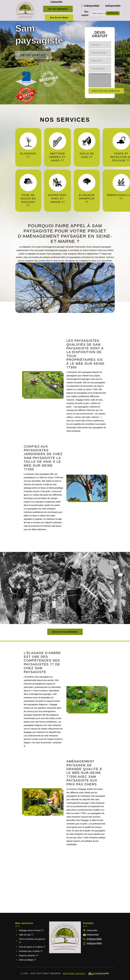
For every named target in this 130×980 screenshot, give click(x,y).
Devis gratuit (33, 55)
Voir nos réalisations (58, 9)
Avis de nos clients (59, 18)
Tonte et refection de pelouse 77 (32, 941)
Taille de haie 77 (26, 935)
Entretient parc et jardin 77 (31, 951)
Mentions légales (74, 974)
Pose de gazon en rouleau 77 (32, 947)
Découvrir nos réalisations (65, 632)
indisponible (56, 2)
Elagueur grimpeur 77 (29, 955)
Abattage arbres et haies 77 (31, 930)
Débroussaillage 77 (28, 960)
